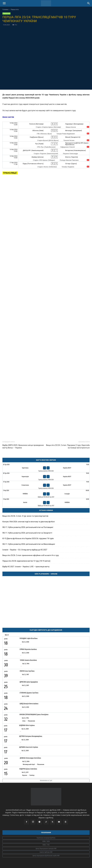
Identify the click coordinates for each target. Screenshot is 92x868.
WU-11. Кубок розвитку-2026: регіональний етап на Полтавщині (28, 527)
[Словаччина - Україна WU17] (46, 485)
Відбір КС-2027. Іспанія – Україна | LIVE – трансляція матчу (26, 567)
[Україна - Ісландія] (46, 494)
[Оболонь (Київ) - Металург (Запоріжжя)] (46, 132)
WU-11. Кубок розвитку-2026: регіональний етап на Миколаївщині (29, 544)
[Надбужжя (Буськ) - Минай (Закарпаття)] (46, 138)
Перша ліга (15, 9)
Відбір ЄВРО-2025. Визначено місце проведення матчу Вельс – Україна (23, 446)
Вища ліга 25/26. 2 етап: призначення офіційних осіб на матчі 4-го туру (31, 555)
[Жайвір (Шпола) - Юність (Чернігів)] (46, 158)
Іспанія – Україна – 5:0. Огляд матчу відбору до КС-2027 (25, 550)
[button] (4, 3)
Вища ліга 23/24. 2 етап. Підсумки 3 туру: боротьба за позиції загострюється (68, 446)
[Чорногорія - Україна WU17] (46, 477)
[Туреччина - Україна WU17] (46, 468)
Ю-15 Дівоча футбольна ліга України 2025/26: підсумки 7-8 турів (28, 538)
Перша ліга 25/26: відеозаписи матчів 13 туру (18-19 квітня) (26, 561)
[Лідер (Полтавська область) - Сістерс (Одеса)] (46, 165)
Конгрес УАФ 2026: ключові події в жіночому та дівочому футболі (29, 522)
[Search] (89, 3)
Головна (5, 9)
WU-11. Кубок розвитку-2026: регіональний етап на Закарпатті (27, 533)
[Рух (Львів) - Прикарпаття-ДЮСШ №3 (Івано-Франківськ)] (46, 145)
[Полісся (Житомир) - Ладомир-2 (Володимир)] (46, 125)
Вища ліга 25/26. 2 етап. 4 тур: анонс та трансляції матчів (25, 516)
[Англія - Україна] (46, 502)
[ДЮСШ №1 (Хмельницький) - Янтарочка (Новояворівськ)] (46, 152)
